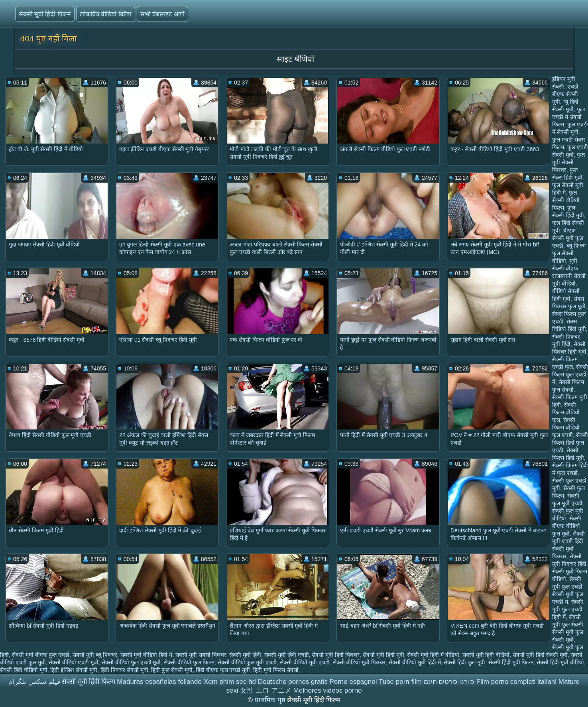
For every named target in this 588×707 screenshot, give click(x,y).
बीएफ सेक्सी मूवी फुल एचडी (568, 238)
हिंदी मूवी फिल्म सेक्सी (276, 670)
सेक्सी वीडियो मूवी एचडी (305, 662)
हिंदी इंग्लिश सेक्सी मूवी (74, 670)
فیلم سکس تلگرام (34, 682)
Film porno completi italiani (516, 682)
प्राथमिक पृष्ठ (271, 700)
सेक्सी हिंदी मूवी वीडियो (560, 662)
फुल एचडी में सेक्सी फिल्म (568, 117)
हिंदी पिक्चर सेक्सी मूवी (124, 670)
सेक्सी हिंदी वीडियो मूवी (24, 670)
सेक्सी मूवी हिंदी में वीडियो (433, 655)
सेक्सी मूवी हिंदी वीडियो (486, 655)
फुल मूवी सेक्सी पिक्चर (568, 162)
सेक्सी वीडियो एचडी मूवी (74, 662)
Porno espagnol (353, 682)
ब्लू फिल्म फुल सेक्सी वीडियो (569, 253)
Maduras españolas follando (159, 682)
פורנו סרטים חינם (449, 682)
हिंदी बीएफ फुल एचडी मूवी (223, 670)
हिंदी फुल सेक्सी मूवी (172, 670)
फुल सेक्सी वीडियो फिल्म (566, 200)
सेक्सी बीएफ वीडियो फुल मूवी (567, 526)
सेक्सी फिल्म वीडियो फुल (566, 412)
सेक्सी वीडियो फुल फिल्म (189, 662)
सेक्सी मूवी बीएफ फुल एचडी (41, 655)
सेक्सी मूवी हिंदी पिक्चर (336, 655)
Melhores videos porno (328, 690)
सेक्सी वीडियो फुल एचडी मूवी (131, 662)
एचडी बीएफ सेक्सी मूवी (565, 94)
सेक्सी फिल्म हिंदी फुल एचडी (570, 443)
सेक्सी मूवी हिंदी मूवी (383, 655)
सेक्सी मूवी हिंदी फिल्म (45, 14)
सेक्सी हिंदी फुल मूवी (464, 662)
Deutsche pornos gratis (293, 682)
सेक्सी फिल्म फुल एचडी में (570, 374)
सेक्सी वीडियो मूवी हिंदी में (415, 662)
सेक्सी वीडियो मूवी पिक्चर (359, 662)
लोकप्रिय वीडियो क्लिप (106, 14)
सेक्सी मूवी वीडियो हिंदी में (147, 655)
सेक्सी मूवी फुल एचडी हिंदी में (568, 609)
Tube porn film (400, 682)
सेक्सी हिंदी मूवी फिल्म (511, 662)
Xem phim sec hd (230, 682)
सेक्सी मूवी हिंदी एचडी (287, 655)
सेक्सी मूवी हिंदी (245, 655)
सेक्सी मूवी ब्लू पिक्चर (95, 655)
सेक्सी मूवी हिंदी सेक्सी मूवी (540, 655)
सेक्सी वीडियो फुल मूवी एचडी (247, 662)
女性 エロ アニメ (265, 690)
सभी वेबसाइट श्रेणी (162, 14)
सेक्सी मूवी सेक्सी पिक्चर (201, 655)
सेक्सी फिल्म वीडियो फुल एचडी (566, 427)
